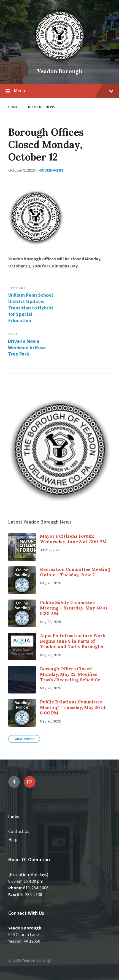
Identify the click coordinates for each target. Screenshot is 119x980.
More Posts (24, 739)
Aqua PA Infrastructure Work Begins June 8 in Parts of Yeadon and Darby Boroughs (73, 641)
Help (13, 839)
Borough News (41, 107)
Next (13, 334)
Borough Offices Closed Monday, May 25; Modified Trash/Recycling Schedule (70, 674)
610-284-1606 (36, 888)
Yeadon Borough (60, 71)
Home (13, 107)
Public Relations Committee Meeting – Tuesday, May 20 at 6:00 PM (73, 707)
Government (51, 170)
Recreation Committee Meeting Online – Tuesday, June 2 (75, 572)
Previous (17, 288)
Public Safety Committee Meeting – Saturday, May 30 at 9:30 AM (74, 608)
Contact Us (19, 831)
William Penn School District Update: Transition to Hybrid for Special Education (31, 308)
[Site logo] (59, 62)
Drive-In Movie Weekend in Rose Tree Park (27, 347)
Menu (59, 91)
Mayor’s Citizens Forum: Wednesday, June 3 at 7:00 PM (73, 539)
